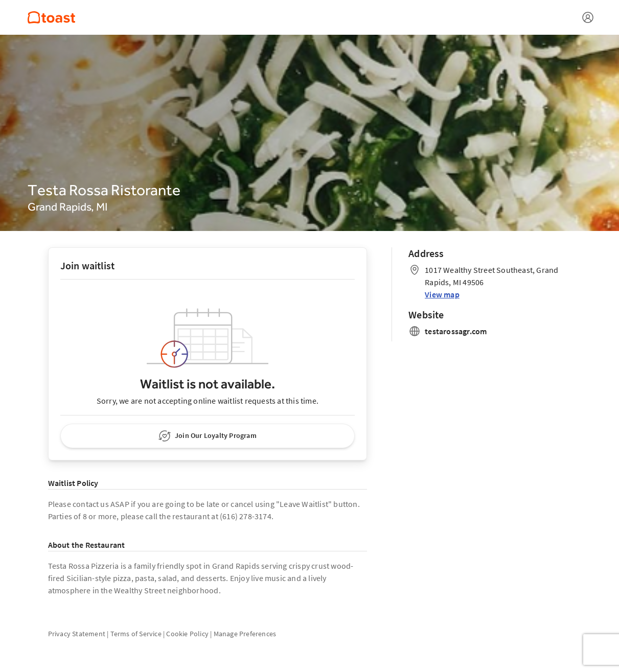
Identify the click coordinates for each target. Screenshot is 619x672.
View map (442, 294)
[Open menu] (588, 17)
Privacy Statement (77, 634)
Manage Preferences (245, 634)
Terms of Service (136, 634)
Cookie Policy (187, 634)
